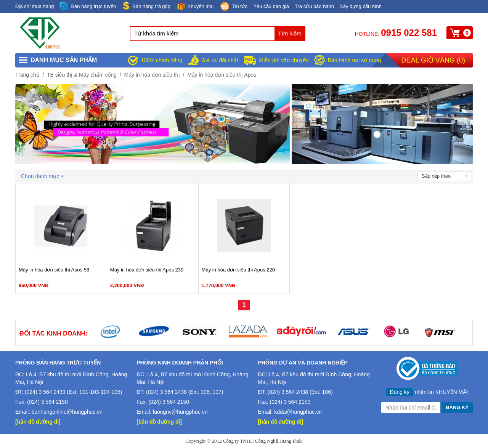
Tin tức (233, 7)
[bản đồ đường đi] (38, 422)
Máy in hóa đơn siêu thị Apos (222, 75)
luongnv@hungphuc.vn (180, 412)
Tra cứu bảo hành (314, 6)
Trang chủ (27, 75)
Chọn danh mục (42, 176)
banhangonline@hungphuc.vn (67, 412)
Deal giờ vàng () (433, 60)
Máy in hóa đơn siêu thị (152, 75)
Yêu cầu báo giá (271, 6)
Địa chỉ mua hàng (35, 6)
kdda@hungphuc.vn (298, 412)
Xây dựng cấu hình (361, 6)
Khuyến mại (195, 6)
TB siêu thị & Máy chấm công (82, 75)
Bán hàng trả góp (146, 6)
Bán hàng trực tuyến (88, 6)
